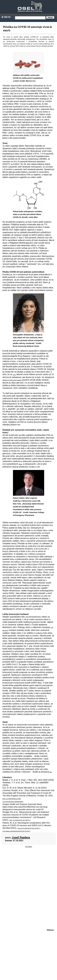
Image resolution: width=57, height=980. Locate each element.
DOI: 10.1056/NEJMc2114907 (12, 799)
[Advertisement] (28, 871)
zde (51, 772)
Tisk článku (29, 847)
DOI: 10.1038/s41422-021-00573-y (20, 820)
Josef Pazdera (21, 837)
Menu (6, 17)
